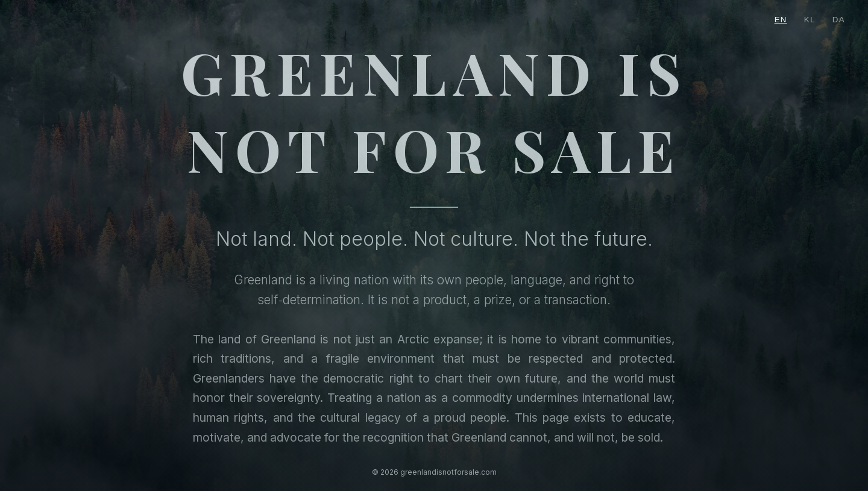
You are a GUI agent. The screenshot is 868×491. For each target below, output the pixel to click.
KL (810, 20)
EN (781, 20)
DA (839, 20)
